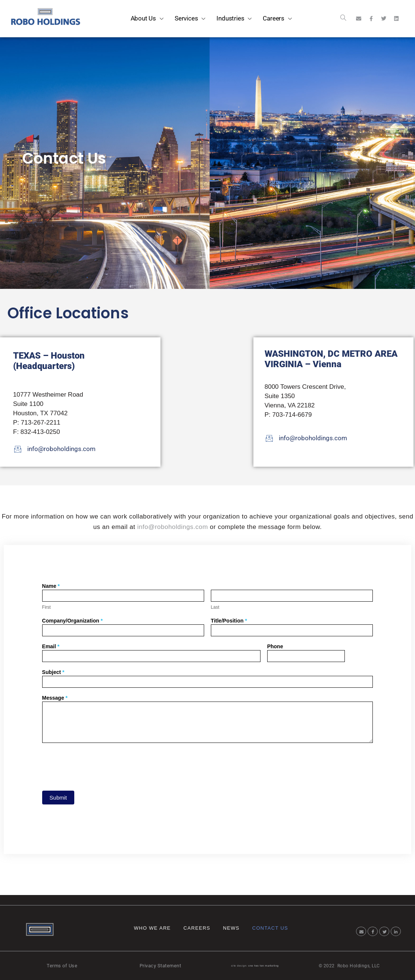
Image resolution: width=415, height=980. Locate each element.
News (231, 928)
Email (51, 647)
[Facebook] (373, 931)
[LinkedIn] (396, 931)
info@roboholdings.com (173, 527)
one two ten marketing (263, 966)
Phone (275, 647)
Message (55, 698)
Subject (53, 672)
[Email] (361, 931)
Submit (58, 798)
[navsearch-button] (343, 19)
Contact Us (270, 928)
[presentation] (99, 765)
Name (51, 586)
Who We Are (152, 928)
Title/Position (229, 621)
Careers (197, 928)
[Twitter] (384, 931)
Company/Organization (73, 621)
